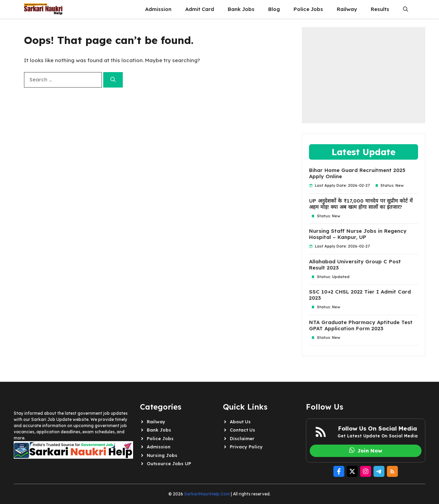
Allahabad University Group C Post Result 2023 (355, 265)
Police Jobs (308, 9)
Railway (347, 9)
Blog (274, 9)
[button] (406, 9)
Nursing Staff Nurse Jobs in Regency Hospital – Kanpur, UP (358, 234)
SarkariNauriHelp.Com (207, 494)
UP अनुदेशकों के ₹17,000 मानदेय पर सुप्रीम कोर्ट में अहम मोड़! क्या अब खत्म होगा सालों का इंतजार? (361, 204)
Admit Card (200, 9)
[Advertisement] (364, 75)
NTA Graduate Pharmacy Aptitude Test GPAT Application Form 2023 (361, 325)
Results (380, 9)
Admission (158, 9)
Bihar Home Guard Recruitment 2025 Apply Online (357, 173)
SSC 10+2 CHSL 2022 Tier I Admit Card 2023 (360, 295)
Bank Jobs (241, 9)
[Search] (113, 80)
